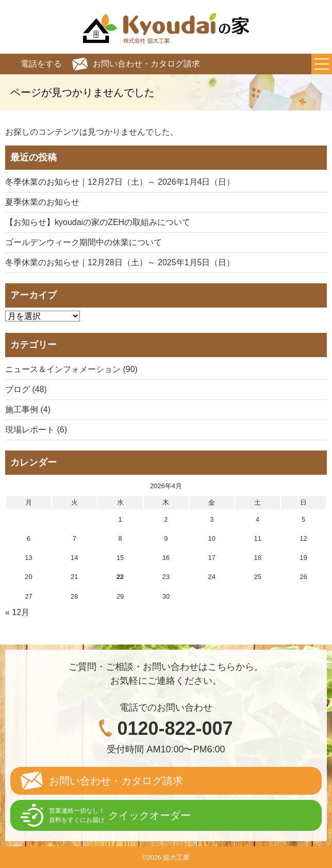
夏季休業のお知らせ (42, 202)
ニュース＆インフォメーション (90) (71, 369)
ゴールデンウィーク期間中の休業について (84, 242)
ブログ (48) (26, 389)
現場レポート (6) (36, 430)
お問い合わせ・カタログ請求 (146, 64)
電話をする (41, 64)
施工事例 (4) (28, 409)
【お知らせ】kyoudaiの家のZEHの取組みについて (98, 222)
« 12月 (17, 612)
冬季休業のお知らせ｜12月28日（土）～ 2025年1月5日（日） (120, 262)
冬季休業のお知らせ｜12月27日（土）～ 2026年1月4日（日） (120, 182)
